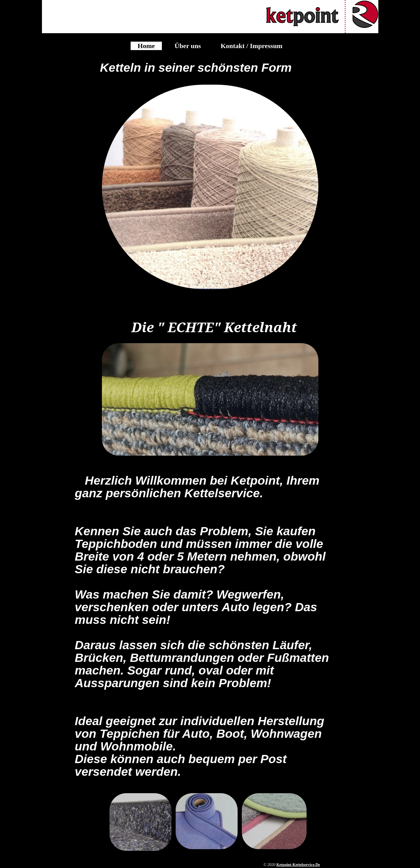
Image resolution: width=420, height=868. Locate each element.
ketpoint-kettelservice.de (298, 865)
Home (146, 46)
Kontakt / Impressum (252, 46)
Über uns (188, 46)
